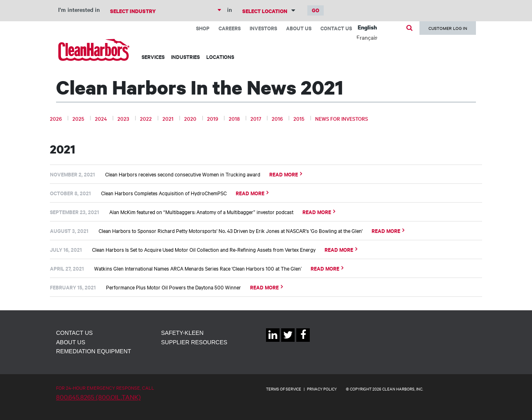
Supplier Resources (194, 342)
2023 (123, 118)
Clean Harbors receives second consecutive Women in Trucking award (183, 174)
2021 (168, 118)
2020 (190, 118)
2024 (101, 118)
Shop (203, 28)
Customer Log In (448, 28)
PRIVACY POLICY (322, 389)
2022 (146, 118)
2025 (78, 118)
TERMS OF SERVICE (284, 389)
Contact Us (336, 28)
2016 (277, 118)
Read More (284, 174)
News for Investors (342, 118)
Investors (263, 28)
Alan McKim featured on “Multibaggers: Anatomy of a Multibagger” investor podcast (201, 212)
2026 (56, 118)
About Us (299, 28)
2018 (234, 118)
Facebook (303, 342)
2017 (256, 118)
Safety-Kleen (183, 333)
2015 (299, 118)
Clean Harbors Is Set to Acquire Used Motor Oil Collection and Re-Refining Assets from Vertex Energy (204, 249)
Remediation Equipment (94, 351)
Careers (230, 28)
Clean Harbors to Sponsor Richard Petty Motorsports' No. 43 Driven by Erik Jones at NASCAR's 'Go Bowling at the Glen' (231, 230)
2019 (213, 118)
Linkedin (273, 342)
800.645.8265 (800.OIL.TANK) (98, 397)
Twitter (288, 342)
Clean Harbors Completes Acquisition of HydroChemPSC (164, 193)
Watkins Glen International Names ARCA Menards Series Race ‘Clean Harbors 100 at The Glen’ (198, 268)
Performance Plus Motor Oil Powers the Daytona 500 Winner (174, 287)
